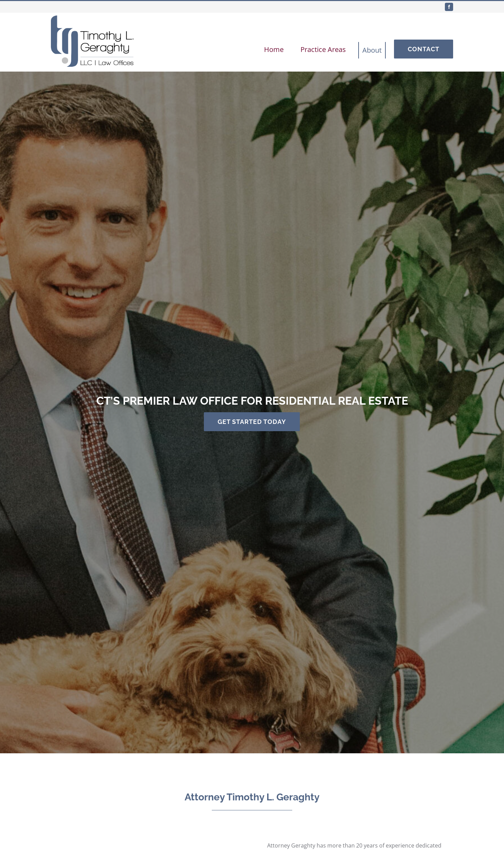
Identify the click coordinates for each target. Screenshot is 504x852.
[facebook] (449, 7)
